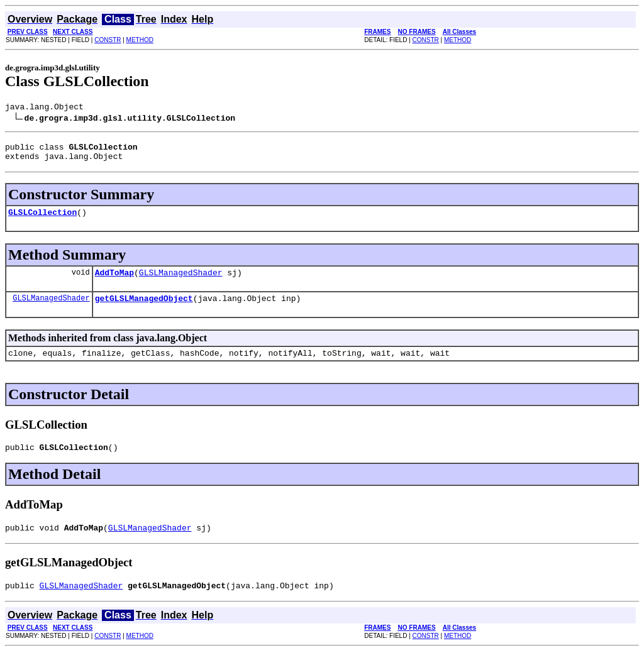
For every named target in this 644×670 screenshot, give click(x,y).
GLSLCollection (42, 219)
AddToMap (114, 282)
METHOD (140, 40)
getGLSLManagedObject (144, 309)
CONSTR (108, 40)
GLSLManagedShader (181, 282)
